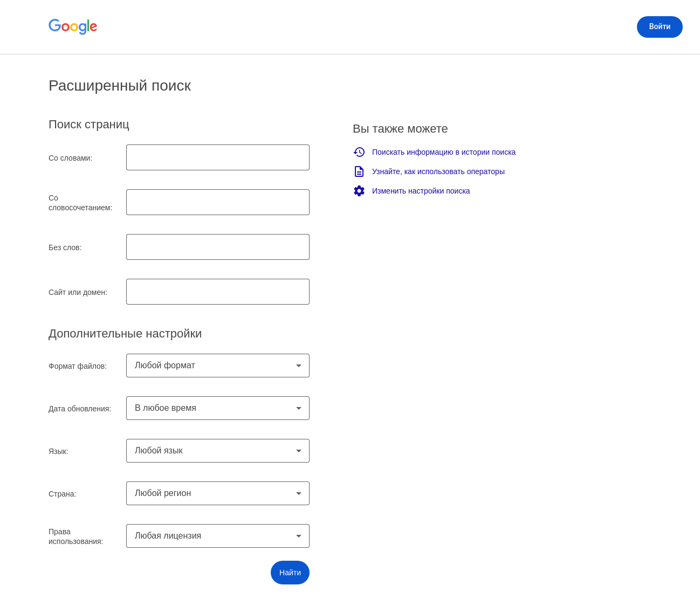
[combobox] (218, 366)
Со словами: (70, 158)
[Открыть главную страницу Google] (73, 27)
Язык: (59, 451)
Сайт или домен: (78, 292)
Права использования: (76, 536)
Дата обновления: (80, 409)
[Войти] (660, 27)
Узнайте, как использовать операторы (429, 171)
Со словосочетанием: (80, 203)
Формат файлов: (78, 366)
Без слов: (65, 247)
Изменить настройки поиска (411, 191)
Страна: (63, 494)
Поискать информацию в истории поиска (434, 152)
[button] (290, 573)
